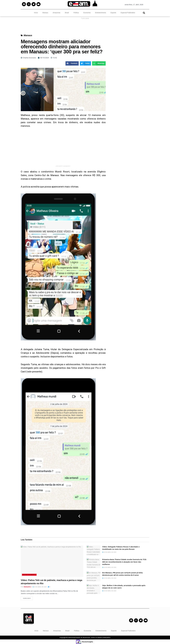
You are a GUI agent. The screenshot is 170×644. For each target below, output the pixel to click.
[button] (144, 13)
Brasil (67, 13)
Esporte (113, 13)
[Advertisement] (63, 148)
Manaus (45, 13)
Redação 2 (28, 587)
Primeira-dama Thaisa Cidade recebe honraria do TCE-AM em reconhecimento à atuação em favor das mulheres (124, 562)
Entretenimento (101, 13)
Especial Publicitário (128, 13)
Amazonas (57, 13)
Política (76, 13)
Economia (87, 13)
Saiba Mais (27, 598)
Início (36, 13)
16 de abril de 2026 (40, 587)
